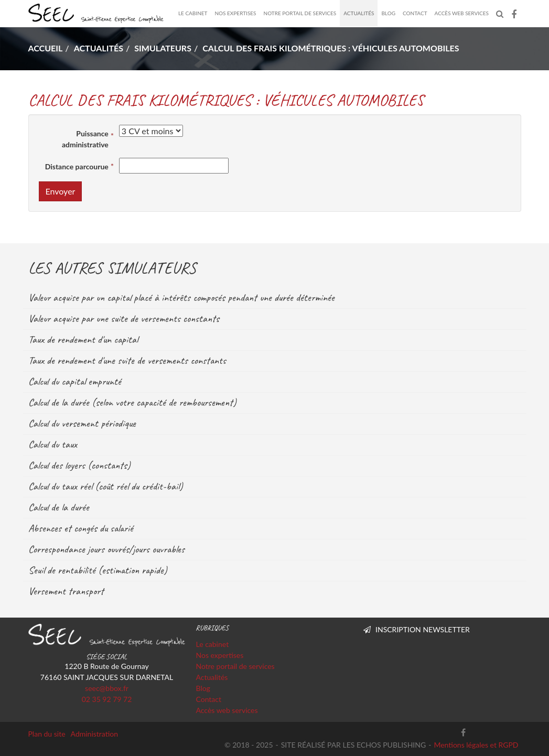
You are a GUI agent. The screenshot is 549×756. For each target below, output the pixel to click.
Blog (388, 13)
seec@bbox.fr (107, 688)
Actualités (359, 13)
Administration (95, 734)
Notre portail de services (300, 13)
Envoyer (61, 191)
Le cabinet (193, 13)
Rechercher (502, 13)
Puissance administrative (85, 139)
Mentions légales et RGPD (476, 745)
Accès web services (462, 13)
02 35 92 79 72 (107, 699)
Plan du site (47, 734)
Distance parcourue (77, 166)
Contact (415, 13)
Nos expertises (235, 13)
